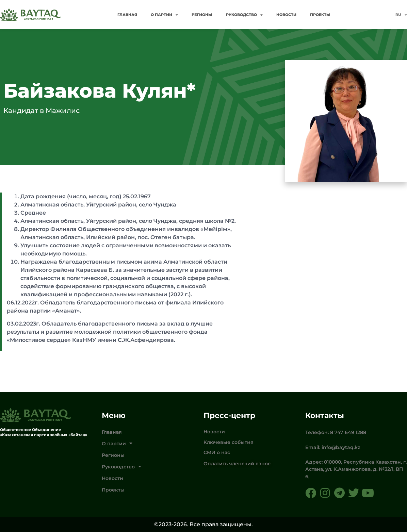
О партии (164, 15)
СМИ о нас (217, 452)
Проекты (320, 15)
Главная (127, 15)
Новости (286, 15)
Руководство (244, 15)
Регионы (202, 15)
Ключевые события (229, 442)
